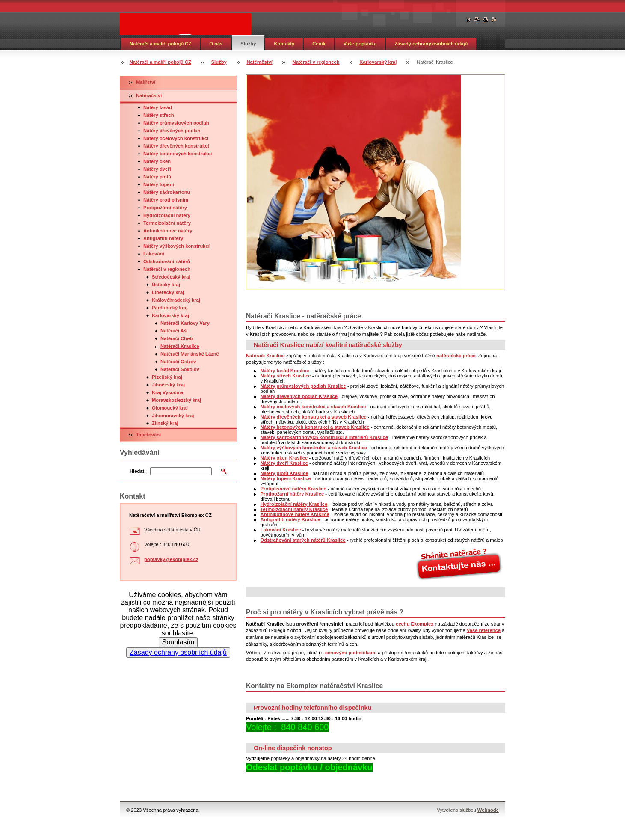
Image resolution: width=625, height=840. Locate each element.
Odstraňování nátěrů (167, 261)
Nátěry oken (157, 161)
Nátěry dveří (157, 169)
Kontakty (284, 44)
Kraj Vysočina (168, 392)
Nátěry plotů (157, 177)
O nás (216, 44)
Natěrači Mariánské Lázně (190, 354)
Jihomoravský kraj (173, 416)
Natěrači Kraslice (180, 346)
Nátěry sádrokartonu (167, 192)
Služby (248, 44)
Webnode (488, 810)
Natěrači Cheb (176, 338)
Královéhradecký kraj (176, 300)
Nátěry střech (159, 115)
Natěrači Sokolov (180, 369)
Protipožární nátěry (165, 208)
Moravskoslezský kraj (176, 400)
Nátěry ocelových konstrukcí (176, 138)
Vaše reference (484, 630)
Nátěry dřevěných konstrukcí (176, 146)
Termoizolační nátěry (167, 223)
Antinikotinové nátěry (168, 231)
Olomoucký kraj (170, 408)
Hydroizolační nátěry (167, 215)
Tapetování (148, 435)
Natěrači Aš (173, 331)
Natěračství (259, 62)
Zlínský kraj (165, 423)
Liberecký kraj (168, 292)
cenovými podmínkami (351, 653)
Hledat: (138, 471)
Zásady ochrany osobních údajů (431, 44)
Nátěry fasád (158, 107)
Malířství (146, 82)
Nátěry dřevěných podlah (172, 131)
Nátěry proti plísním (166, 200)
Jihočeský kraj (168, 385)
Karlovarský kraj (378, 62)
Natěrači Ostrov (178, 362)
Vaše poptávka (360, 44)
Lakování (154, 254)
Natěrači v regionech (316, 62)
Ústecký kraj (166, 285)
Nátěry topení (159, 184)
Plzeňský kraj (167, 377)
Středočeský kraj (171, 277)
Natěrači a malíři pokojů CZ (160, 44)
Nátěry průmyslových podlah (176, 123)
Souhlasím (178, 642)
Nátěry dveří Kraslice (284, 463)
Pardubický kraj (170, 308)
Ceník (319, 44)
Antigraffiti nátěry (163, 238)
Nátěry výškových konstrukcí (176, 246)
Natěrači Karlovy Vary (185, 323)
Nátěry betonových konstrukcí (178, 154)
